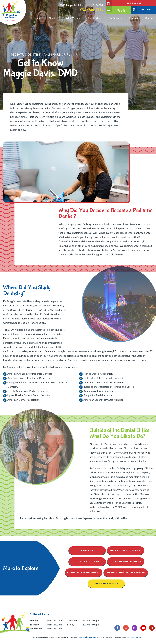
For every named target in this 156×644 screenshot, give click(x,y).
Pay (142, 9)
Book (123, 3)
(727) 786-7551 (91, 10)
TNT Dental (135, 637)
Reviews (133, 18)
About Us (54, 18)
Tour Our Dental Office (126, 561)
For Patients (115, 18)
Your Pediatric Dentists (126, 550)
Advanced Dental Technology (126, 572)
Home (38, 18)
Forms (116, 9)
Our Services (95, 18)
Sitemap (82, 637)
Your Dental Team (87, 561)
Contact (150, 18)
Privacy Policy (93, 637)
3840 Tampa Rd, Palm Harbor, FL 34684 (81, 5)
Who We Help (73, 18)
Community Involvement (84, 572)
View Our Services (106, 584)
